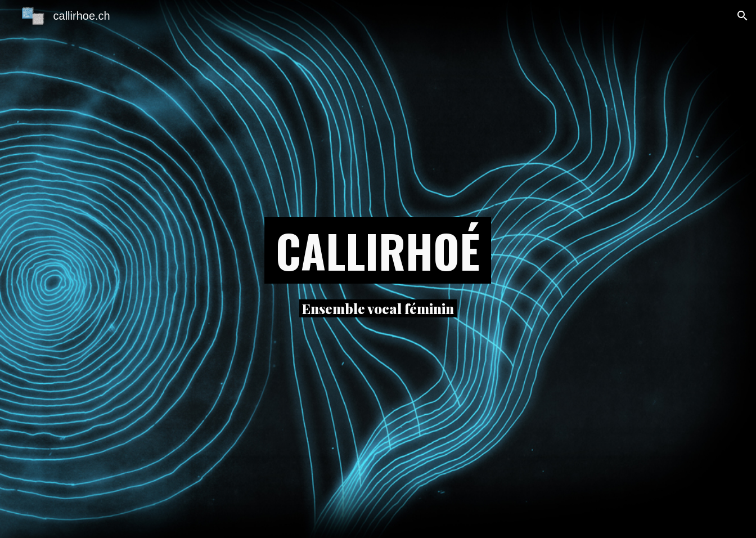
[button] (742, 16)
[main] (378, 250)
